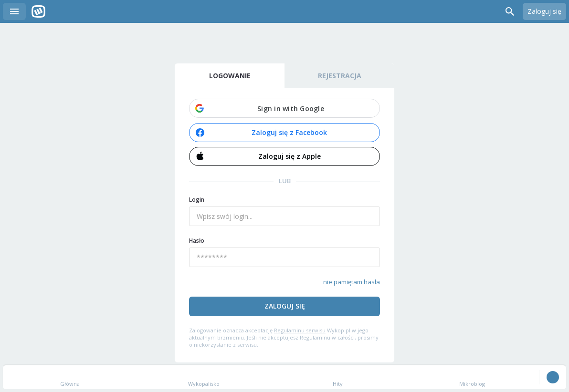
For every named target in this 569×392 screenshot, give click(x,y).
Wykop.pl (38, 11)
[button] (284, 108)
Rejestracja (340, 76)
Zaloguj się (544, 11)
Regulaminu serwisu (300, 330)
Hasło (197, 241)
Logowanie (230, 76)
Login (197, 200)
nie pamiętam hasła (352, 282)
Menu (14, 11)
